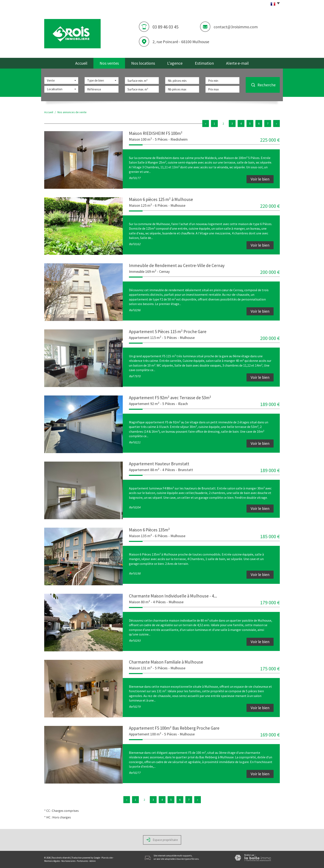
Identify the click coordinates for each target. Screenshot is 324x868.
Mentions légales (52, 861)
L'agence (175, 63)
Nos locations (143, 63)
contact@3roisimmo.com (236, 27)
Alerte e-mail (237, 63)
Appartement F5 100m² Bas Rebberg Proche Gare (174, 728)
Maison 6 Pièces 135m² (149, 530)
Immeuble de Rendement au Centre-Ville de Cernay (177, 265)
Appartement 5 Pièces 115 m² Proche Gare (168, 332)
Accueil (81, 63)
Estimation (204, 63)
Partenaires (82, 861)
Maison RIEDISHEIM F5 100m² (156, 133)
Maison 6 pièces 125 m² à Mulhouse (161, 199)
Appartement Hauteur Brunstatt (159, 464)
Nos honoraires (68, 861)
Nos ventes (109, 63)
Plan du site (107, 858)
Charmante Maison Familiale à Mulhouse (166, 662)
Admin (93, 861)
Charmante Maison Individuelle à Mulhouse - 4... (173, 596)
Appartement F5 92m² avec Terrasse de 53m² (170, 398)
